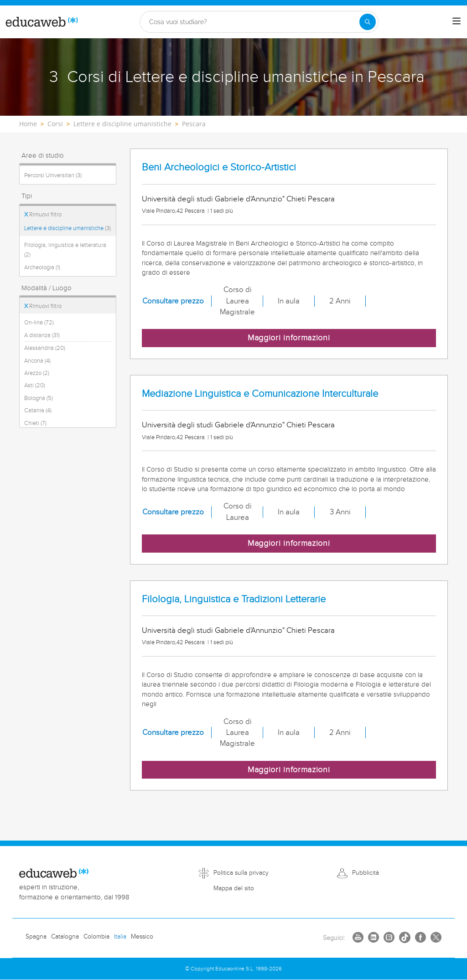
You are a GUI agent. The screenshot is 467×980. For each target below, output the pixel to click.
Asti (35, 385)
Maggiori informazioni (289, 338)
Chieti (35, 423)
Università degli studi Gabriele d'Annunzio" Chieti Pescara (238, 199)
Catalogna (65, 937)
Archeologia (42, 267)
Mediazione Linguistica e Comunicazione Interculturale (260, 394)
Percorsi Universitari (53, 175)
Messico (142, 937)
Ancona (37, 361)
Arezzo (37, 373)
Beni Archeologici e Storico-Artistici (219, 167)
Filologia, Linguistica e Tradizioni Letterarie (234, 599)
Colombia (96, 937)
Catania (38, 410)
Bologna (39, 398)
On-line (39, 323)
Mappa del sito (234, 888)
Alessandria (45, 348)
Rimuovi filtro (43, 215)
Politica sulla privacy (241, 873)
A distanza (42, 335)
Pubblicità (366, 873)
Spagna (36, 937)
